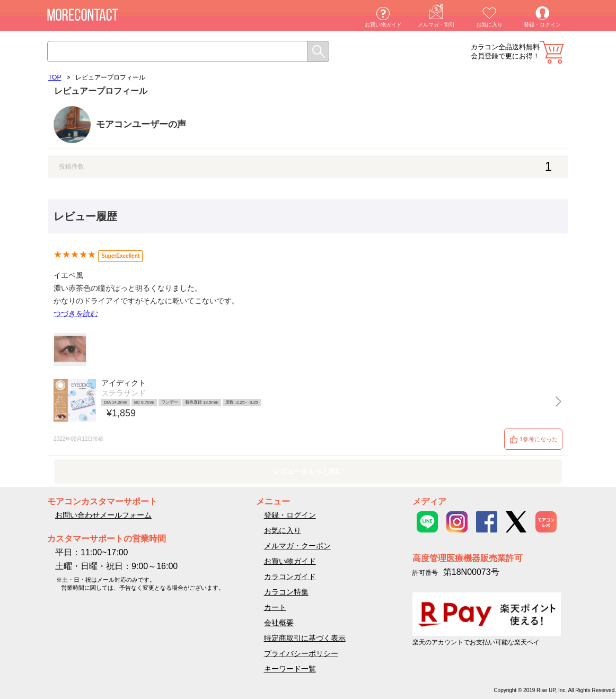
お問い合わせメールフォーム (103, 515)
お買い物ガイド (383, 25)
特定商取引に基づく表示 (305, 638)
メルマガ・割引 (436, 25)
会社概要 (279, 623)
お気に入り (489, 25)
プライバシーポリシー (301, 653)
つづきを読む (76, 313)
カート (552, 52)
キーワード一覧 (290, 669)
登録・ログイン (542, 25)
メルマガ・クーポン (297, 546)
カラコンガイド (290, 576)
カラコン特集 (286, 592)
